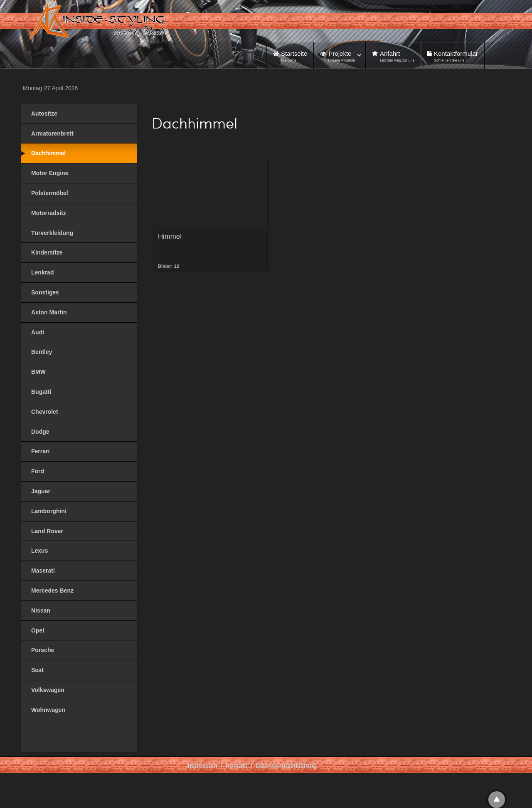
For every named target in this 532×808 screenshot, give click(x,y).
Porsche (43, 650)
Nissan (41, 610)
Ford (38, 471)
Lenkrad (42, 272)
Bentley (42, 352)
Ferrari (40, 451)
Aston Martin (49, 312)
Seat (37, 670)
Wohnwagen (48, 710)
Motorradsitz (49, 213)
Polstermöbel (50, 193)
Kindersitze (47, 252)
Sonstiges (45, 292)
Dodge (40, 432)
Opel (38, 630)
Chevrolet (45, 412)
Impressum (202, 766)
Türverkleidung (52, 233)
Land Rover (47, 531)
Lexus (39, 551)
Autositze (44, 114)
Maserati (43, 571)
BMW (38, 372)
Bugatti (41, 392)
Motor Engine (50, 173)
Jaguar (41, 491)
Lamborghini (49, 511)
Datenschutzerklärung (286, 766)
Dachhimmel (48, 153)
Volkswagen (48, 690)
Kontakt (236, 766)
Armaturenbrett (52, 133)
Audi (38, 332)
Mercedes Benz (52, 591)
